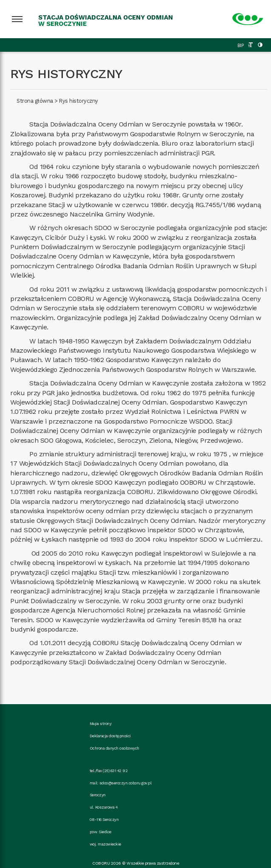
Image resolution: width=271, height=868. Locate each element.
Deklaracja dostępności (110, 736)
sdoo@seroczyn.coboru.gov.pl (126, 783)
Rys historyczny (79, 101)
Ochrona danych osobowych (114, 748)
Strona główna (35, 101)
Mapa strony (101, 723)
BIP (241, 46)
